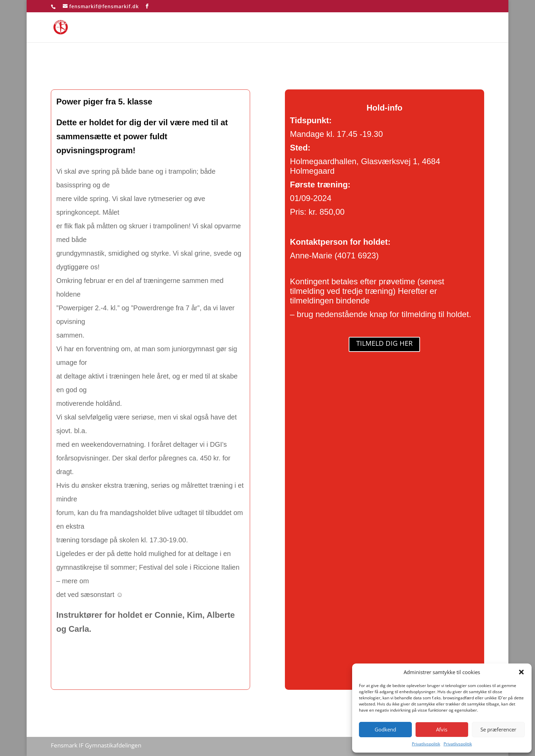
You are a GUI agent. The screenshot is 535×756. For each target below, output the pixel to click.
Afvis (442, 729)
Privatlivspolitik (426, 744)
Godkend (385, 729)
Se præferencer (498, 729)
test (479, 28)
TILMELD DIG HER (384, 343)
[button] (521, 672)
